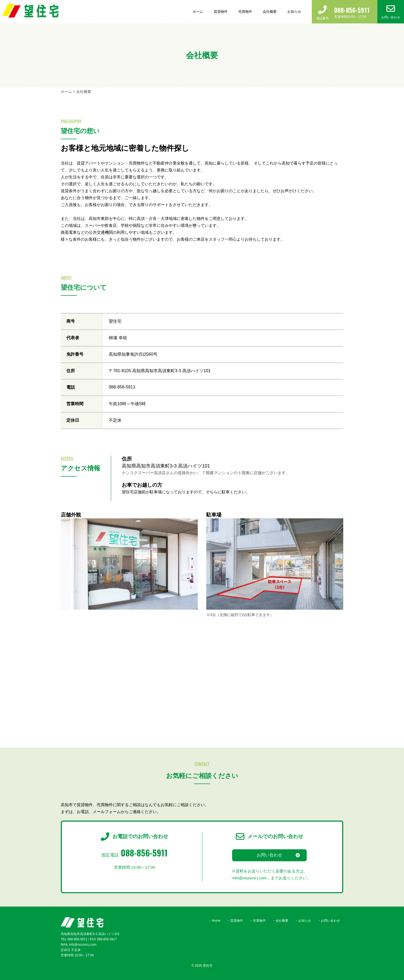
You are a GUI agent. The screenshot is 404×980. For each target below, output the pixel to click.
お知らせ (294, 12)
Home (216, 921)
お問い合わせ (269, 855)
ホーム (198, 12)
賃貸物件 (221, 12)
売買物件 (245, 12)
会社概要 (270, 12)
